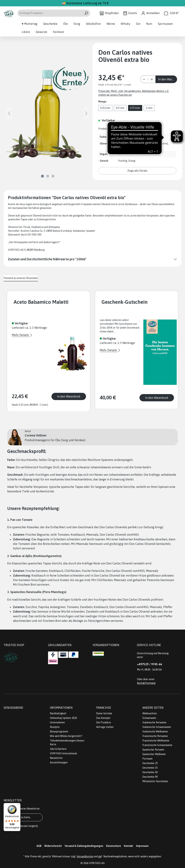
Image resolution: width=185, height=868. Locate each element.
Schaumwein (149, 718)
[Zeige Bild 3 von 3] (53, 176)
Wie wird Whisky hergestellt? (66, 736)
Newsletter (56, 758)
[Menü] (18, 805)
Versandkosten (85, 856)
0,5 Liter (120, 108)
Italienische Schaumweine (157, 727)
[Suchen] (86, 13)
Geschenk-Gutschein (125, 302)
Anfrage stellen (105, 727)
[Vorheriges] (9, 113)
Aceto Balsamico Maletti (41, 302)
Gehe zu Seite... (23, 817)
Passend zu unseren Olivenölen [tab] (21, 278)
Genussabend (13, 708)
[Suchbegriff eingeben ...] (50, 13)
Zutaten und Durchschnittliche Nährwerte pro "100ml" (47, 259)
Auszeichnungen (59, 762)
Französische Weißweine (156, 741)
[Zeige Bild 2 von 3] (48, 176)
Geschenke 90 (150, 777)
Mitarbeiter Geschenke (155, 781)
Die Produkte (104, 722)
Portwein (147, 759)
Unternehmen (57, 722)
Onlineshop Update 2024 (63, 718)
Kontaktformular (146, 683)
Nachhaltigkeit (58, 713)
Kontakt (129, 846)
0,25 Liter (105, 108)
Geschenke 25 (150, 763)
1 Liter (149, 108)
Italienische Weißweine (155, 732)
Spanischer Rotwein (153, 750)
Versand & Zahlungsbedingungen (84, 846)
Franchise (104, 708)
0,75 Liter (135, 108)
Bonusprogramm (59, 732)
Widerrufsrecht (53, 846)
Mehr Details (21, 335)
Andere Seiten (153, 708)
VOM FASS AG (97, 863)
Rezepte (55, 727)
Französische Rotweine (155, 736)
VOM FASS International (63, 753)
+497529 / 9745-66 (149, 664)
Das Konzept (103, 718)
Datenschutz (114, 846)
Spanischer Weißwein (154, 754)
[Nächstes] (86, 113)
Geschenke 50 (150, 772)
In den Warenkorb (168, 79)
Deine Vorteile (104, 713)
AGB (39, 846)
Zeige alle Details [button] (137, 171)
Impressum (142, 846)
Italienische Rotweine (154, 722)
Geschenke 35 (150, 768)
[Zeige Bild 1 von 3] (42, 176)
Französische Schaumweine (157, 745)
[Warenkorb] (172, 13)
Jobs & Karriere (58, 749)
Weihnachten (150, 713)
